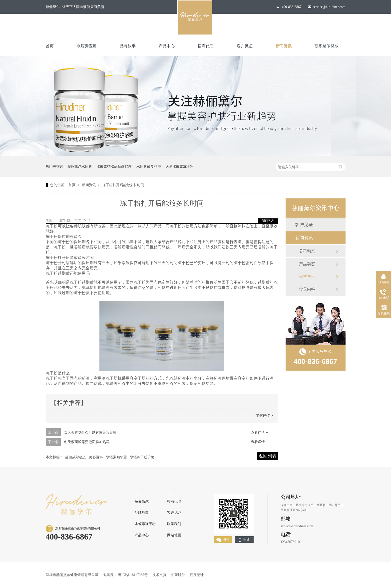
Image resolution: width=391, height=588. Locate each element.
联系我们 (174, 524)
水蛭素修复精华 (149, 166)
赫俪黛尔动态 (75, 457)
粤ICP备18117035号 (133, 575)
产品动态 (307, 264)
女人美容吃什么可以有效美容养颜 (90, 432)
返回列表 (268, 221)
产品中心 (167, 46)
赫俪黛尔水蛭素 (80, 166)
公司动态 (307, 251)
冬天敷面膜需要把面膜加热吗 (87, 442)
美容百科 (96, 457)
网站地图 (174, 535)
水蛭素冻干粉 (145, 524)
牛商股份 (178, 575)
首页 (50, 46)
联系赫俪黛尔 (327, 46)
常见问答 (307, 289)
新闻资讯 (284, 46)
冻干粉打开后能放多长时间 (123, 185)
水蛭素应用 (87, 46)
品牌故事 (128, 46)
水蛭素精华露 (116, 457)
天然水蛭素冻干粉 (180, 166)
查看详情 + (259, 432)
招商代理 (206, 46)
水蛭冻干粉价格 (142, 457)
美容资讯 (307, 277)
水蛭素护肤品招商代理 (114, 166)
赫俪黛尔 (142, 501)
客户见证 (245, 46)
